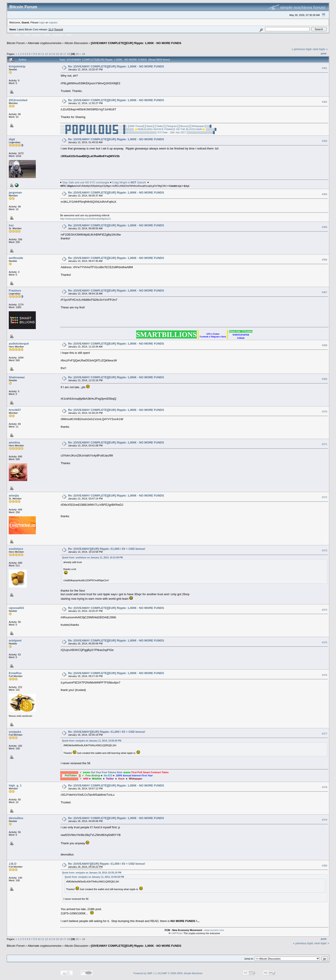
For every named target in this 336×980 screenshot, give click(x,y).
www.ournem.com (214, 930)
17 (65, 54)
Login (47, 35)
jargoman (15, 193)
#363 (325, 141)
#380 (325, 866)
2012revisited (18, 100)
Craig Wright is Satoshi (129, 183)
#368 (325, 345)
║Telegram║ (172, 126)
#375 (325, 642)
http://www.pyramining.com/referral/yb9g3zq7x (86, 219)
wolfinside (16, 258)
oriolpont (15, 640)
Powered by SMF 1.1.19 (147, 973)
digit (12, 139)
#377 (325, 734)
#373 (325, 550)
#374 (325, 610)
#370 (325, 412)
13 (50, 54)
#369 (325, 379)
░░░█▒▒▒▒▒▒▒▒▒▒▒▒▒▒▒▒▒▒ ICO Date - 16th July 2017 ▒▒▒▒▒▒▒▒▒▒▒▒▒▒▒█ (166, 132)
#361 (325, 68)
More (69, 35)
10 (39, 54)
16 (61, 54)
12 (46, 54)
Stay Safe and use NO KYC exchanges (86, 183)
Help (27, 35)
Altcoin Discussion (76, 43)
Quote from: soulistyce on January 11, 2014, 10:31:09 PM (92, 558)
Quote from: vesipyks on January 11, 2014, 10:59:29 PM (91, 741)
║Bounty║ (184, 126)
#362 (325, 102)
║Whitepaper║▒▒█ (201, 126)
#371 (325, 444)
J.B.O (13, 864)
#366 (325, 260)
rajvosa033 (16, 608)
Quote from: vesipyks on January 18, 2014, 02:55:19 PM (91, 873)
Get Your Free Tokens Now (107, 772)
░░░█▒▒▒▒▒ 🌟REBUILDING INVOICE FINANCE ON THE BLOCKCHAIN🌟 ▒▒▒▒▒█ (167, 129)
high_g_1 (15, 785)
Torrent (59, 29)
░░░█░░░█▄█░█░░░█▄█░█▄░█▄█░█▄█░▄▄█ (89, 132)
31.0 (51, 29)
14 (54, 54)
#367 (325, 292)
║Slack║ (150, 126)
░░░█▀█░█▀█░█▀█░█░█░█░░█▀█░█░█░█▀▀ (89, 126)
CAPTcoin (177, 933)
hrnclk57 (15, 410)
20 (77, 54)
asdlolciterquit (19, 344)
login (42, 22)
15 (58, 54)
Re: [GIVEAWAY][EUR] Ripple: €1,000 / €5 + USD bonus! (107, 549)
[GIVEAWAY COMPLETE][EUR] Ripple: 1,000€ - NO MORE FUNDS (136, 43)
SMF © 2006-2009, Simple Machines (182, 973)
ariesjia (14, 496)
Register (58, 35)
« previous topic (302, 49)
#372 (325, 497)
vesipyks (15, 732)
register (53, 22)
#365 (325, 227)
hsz (11, 225)
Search (37, 35)
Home (17, 35)
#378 (325, 787)
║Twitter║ (160, 126)
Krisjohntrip (17, 66)
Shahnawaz (17, 377)
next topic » (320, 49)
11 (43, 54)
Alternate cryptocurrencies (45, 43)
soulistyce (16, 549)
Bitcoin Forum (16, 43)
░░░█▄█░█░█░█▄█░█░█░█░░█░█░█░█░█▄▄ (89, 129)
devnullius (16, 818)
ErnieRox (15, 673)
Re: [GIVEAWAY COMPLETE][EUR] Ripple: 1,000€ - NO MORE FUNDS (116, 66)
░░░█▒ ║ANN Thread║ (132, 126)
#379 (325, 820)
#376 (325, 675)
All (84, 54)
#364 (325, 194)
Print (324, 53)
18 (68, 54)
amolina (14, 442)
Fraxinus (15, 291)
